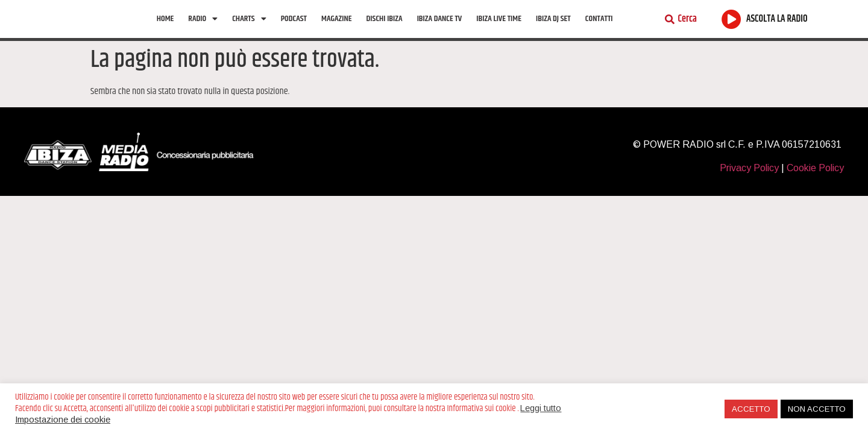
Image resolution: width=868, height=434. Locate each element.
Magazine (336, 31)
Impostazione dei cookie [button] (63, 420)
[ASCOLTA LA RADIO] (731, 31)
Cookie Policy (815, 191)
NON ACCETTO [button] (817, 409)
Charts (249, 31)
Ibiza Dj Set (553, 31)
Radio (203, 31)
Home (165, 31)
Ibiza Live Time (499, 31)
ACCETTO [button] (751, 409)
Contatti (599, 31)
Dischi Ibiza (385, 31)
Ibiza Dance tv (440, 31)
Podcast (294, 31)
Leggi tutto (541, 408)
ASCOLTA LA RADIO (777, 31)
